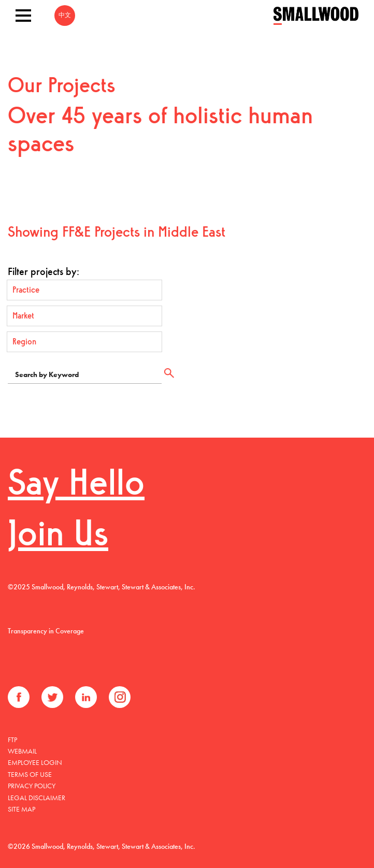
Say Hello (76, 486)
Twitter (52, 697)
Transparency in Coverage (46, 631)
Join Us (58, 536)
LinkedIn (86, 697)
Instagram (120, 697)
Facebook (19, 697)
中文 (65, 16)
